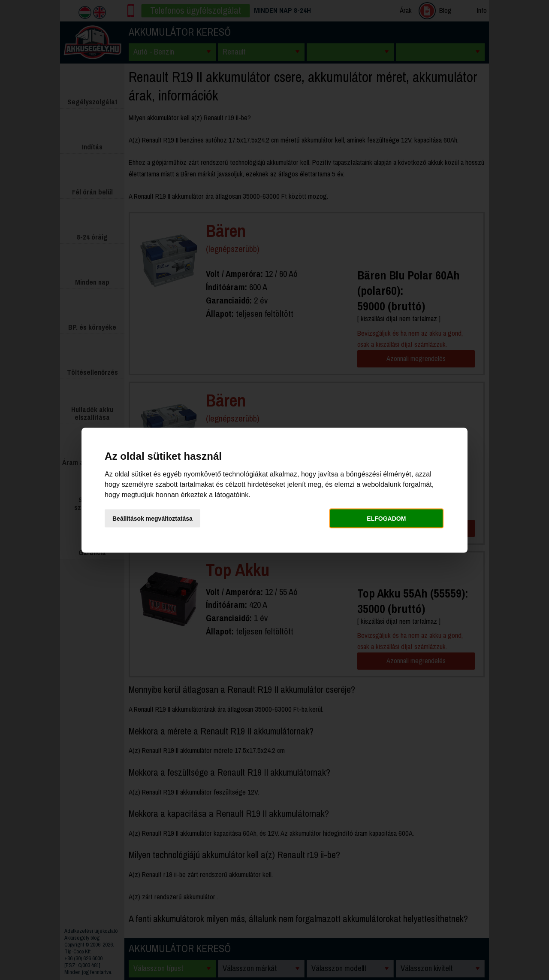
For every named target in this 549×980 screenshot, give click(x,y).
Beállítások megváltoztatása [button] (152, 519)
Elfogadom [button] (386, 519)
